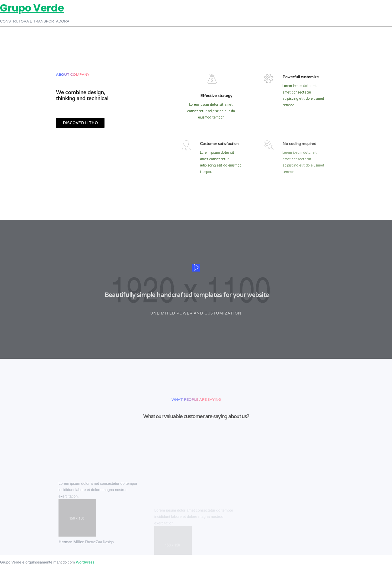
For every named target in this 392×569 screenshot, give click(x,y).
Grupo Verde (32, 8)
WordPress (85, 562)
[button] (80, 123)
